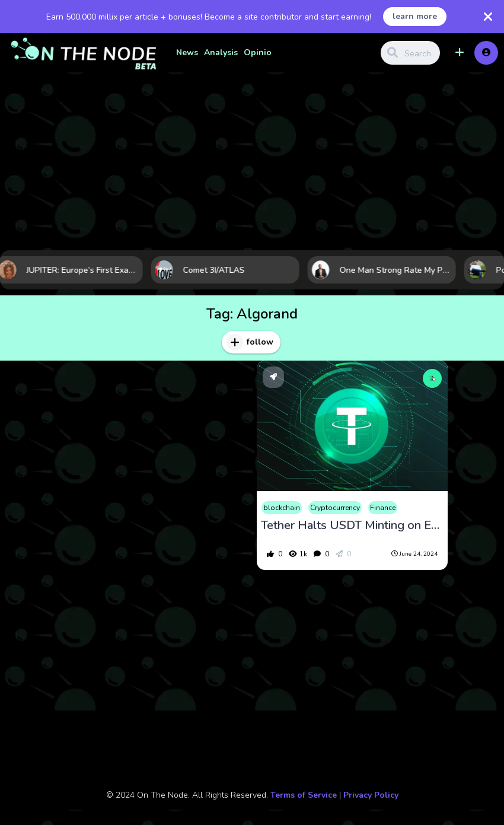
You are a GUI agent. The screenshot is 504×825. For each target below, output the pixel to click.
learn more (415, 16)
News (187, 52)
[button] (460, 53)
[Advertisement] (252, 161)
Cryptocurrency (335, 508)
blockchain (282, 508)
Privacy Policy (371, 795)
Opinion (260, 52)
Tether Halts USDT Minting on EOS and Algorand (352, 525)
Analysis (221, 52)
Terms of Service (304, 795)
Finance (383, 508)
